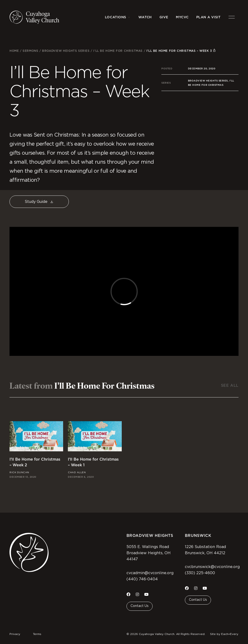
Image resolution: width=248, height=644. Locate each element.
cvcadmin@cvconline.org (150, 573)
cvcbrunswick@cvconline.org (212, 567)
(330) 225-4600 (200, 573)
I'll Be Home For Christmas (118, 51)
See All (230, 385)
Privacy (15, 634)
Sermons (30, 51)
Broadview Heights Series (66, 51)
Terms (37, 634)
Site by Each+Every (224, 634)
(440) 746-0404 (142, 579)
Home (14, 51)
